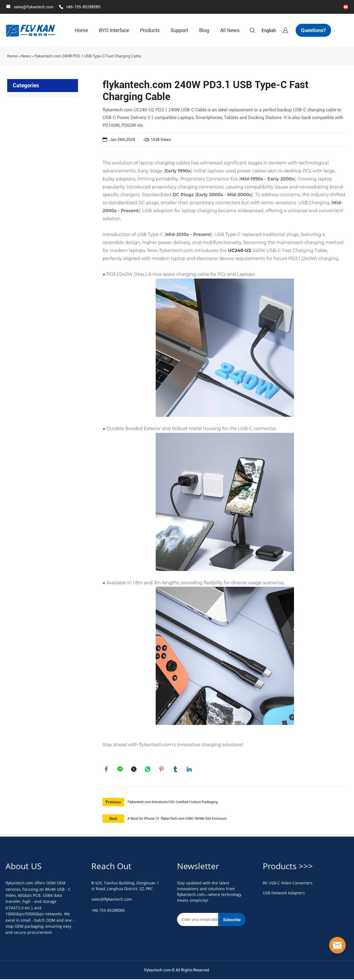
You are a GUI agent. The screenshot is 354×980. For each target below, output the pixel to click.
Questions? (313, 30)
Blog (204, 30)
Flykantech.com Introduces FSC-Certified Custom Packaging (173, 803)
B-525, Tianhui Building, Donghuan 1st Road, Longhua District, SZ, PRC (125, 887)
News (26, 56)
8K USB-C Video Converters (288, 884)
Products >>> (288, 867)
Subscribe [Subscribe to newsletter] (232, 921)
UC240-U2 (240, 251)
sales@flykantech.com (34, 7)
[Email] (198, 921)
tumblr (176, 770)
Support (179, 30)
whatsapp (148, 770)
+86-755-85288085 (83, 7)
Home (81, 30)
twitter (134, 770)
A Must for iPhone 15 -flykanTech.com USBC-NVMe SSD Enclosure (177, 820)
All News (230, 30)
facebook (107, 770)
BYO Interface (114, 30)
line (121, 770)
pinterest (162, 770)
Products (150, 30)
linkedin (190, 770)
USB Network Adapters (284, 894)
